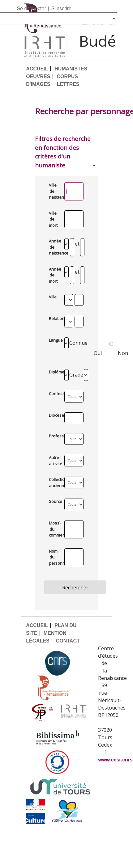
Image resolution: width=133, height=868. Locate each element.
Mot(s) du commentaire (54, 529)
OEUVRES (38, 76)
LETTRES (68, 84)
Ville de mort (53, 219)
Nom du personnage (54, 557)
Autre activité (54, 461)
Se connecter (31, 8)
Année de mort (54, 275)
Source (54, 501)
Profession (54, 436)
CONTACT (68, 641)
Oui (103, 348)
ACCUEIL (37, 69)
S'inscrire (61, 8)
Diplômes (54, 372)
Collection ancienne (54, 482)
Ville (53, 297)
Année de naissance (54, 247)
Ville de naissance (54, 191)
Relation (54, 318)
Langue (54, 340)
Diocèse (54, 415)
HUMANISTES (71, 69)
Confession (54, 394)
